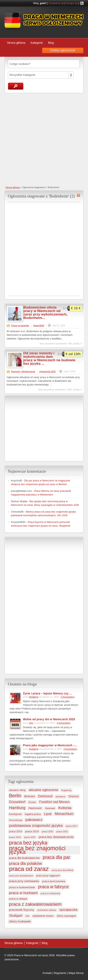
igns (31, 723)
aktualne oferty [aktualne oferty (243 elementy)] (18, 790)
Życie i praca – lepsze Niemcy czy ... (47, 693)
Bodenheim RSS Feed (78, 195)
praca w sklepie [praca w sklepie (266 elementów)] (18, 899)
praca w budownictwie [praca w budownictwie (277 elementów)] (22, 887)
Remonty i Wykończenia (23, 371)
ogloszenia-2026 (47, 371)
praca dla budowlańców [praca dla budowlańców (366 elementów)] (24, 858)
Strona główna (16, 43)
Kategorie (37, 43)
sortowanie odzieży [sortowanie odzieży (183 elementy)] (47, 910)
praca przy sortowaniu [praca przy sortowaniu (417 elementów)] (24, 881)
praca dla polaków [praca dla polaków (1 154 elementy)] (26, 863)
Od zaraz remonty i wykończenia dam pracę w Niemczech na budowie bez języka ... (49, 358)
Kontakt (47, 973)
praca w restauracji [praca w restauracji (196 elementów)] (50, 893)
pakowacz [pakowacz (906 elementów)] (34, 820)
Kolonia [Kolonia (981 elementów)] (65, 808)
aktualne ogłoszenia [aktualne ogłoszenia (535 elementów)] (44, 790)
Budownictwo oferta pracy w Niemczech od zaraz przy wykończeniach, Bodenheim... (45, 313)
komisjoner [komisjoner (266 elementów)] (15, 814)
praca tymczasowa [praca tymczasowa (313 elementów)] (54, 881)
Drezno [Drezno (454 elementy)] (74, 796)
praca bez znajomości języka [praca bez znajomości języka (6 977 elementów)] (37, 850)
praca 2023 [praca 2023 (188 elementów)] (30, 837)
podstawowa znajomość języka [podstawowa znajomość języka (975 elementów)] (36, 826)
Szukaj (16, 86)
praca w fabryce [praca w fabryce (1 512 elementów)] (53, 887)
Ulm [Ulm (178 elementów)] (27, 916)
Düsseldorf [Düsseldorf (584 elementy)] (17, 802)
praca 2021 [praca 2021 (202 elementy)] (62, 832)
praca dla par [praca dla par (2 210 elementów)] (57, 857)
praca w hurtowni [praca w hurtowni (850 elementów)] (23, 893)
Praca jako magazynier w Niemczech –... (50, 745)
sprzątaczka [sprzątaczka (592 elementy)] (68, 910)
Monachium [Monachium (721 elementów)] (64, 814)
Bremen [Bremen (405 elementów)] (30, 796)
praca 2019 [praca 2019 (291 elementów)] (32, 831)
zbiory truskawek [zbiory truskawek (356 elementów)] (20, 921)
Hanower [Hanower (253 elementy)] (50, 808)
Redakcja (34, 697)
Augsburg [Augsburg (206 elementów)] (66, 790)
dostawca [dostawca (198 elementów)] (60, 797)
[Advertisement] (44, 139)
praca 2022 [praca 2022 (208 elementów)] (15, 837)
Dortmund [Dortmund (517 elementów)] (45, 796)
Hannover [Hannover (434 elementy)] (35, 808)
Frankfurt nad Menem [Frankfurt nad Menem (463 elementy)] (54, 802)
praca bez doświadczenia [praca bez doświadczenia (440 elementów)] (56, 837)
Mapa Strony (76, 973)
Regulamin (60, 973)
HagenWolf (39, 325)
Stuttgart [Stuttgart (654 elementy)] (16, 916)
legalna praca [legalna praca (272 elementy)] (33, 814)
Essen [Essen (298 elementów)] (32, 802)
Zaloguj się (72, 3)
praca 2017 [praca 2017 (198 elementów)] (72, 826)
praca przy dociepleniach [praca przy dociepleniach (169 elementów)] (21, 876)
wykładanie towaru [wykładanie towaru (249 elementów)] (43, 916)
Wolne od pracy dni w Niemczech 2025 (49, 719)
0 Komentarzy (68, 697)
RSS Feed (82, 3)
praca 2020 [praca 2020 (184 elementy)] (47, 832)
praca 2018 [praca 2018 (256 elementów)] (16, 832)
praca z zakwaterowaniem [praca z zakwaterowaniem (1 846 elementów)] (35, 904)
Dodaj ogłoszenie (63, 50)
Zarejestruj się (56, 3)
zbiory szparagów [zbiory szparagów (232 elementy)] (66, 916)
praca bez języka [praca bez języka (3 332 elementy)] (28, 843)
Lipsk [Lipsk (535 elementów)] (48, 814)
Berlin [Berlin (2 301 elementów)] (15, 796)
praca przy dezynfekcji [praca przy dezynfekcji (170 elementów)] (62, 870)
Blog (51, 43)
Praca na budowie (20, 325)
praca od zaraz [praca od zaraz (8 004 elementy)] (29, 869)
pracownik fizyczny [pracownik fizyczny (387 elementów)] (22, 910)
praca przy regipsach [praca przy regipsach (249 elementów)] (48, 876)
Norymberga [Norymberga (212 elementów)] (16, 820)
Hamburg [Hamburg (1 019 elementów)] (17, 808)
